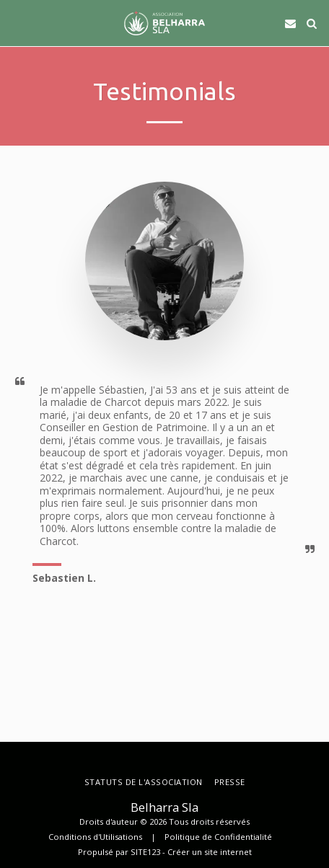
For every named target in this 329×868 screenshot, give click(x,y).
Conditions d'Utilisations (95, 837)
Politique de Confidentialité (218, 837)
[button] (16, 23)
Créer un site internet (210, 852)
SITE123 (145, 852)
